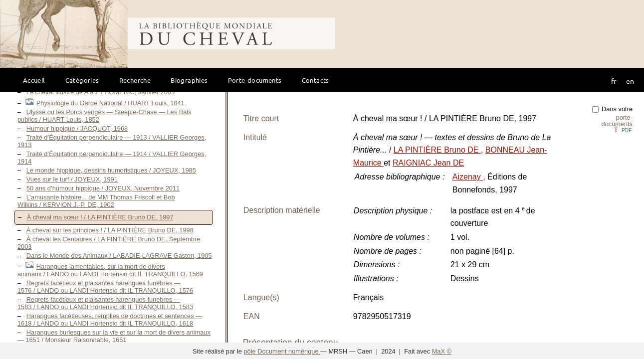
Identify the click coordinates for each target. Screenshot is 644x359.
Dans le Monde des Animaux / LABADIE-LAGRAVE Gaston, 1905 (119, 256)
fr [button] (614, 81)
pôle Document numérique (282, 351)
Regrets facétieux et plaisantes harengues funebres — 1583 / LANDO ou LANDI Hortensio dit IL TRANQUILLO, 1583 (105, 303)
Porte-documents (255, 80)
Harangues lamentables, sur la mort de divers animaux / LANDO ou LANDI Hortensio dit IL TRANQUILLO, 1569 (110, 270)
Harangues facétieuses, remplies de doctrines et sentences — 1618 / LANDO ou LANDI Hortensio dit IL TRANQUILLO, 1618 (110, 320)
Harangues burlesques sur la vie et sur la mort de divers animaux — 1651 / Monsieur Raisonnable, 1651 (114, 336)
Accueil (34, 80)
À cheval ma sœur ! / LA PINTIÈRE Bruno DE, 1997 (100, 217)
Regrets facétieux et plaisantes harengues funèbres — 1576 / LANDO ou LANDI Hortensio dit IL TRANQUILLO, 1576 (105, 287)
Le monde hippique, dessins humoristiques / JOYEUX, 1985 (111, 170)
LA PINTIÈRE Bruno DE (437, 150)
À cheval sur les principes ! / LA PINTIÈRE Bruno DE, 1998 (110, 230)
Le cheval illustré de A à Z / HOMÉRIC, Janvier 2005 (101, 92)
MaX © (442, 351)
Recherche (135, 80)
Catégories (82, 80)
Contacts (316, 80)
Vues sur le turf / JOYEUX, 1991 (72, 179)
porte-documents (617, 121)
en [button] (630, 81)
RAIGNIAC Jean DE (428, 163)
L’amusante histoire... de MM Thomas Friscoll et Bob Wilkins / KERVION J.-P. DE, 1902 (96, 201)
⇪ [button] (622, 129)
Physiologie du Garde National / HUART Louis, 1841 (110, 103)
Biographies (189, 80)
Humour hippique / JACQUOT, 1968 (77, 128)
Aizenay (468, 177)
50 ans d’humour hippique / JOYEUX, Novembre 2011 (103, 188)
